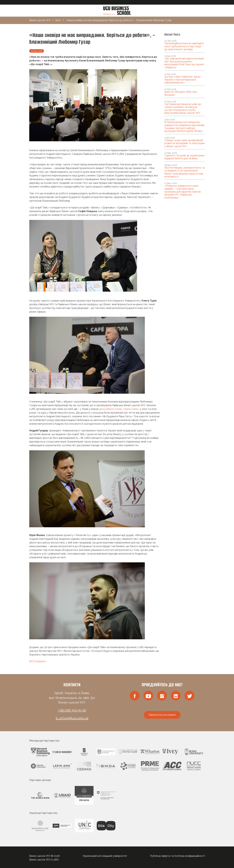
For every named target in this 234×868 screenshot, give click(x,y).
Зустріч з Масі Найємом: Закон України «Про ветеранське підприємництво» (182, 80)
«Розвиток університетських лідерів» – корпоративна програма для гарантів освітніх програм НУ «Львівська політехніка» (183, 192)
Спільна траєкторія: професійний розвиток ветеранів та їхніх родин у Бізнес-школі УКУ (185, 143)
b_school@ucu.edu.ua (72, 718)
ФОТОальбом (37, 661)
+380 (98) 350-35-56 (72, 710)
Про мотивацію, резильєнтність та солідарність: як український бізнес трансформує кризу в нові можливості (184, 172)
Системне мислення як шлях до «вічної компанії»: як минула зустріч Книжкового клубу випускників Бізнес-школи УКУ (183, 109)
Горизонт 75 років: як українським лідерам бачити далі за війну (184, 157)
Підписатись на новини (162, 715)
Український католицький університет (105, 856)
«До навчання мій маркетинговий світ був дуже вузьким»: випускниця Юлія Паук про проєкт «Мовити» (184, 63)
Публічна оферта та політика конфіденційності (177, 856)
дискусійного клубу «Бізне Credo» (119, 409)
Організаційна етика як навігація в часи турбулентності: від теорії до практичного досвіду (184, 46)
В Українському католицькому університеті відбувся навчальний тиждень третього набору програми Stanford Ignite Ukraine (184, 127)
